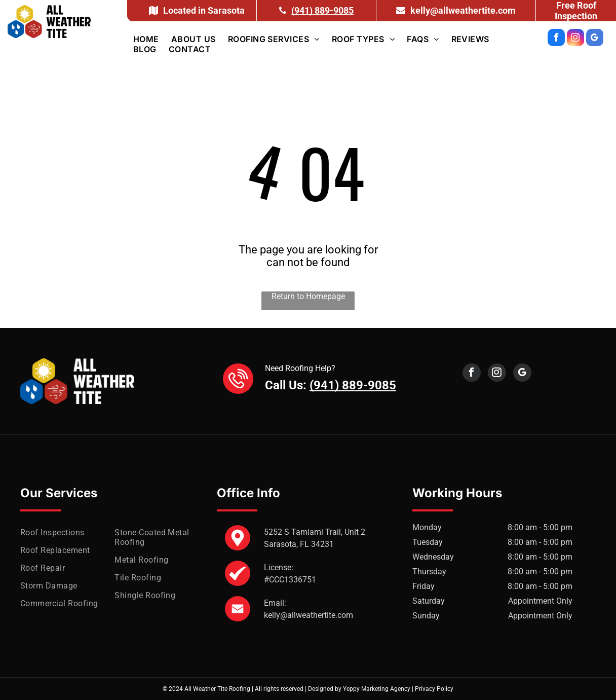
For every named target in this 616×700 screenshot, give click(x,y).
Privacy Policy (434, 689)
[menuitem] (146, 39)
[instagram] (575, 39)
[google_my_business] (595, 39)
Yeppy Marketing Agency (377, 689)
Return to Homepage (308, 296)
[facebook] (556, 39)
